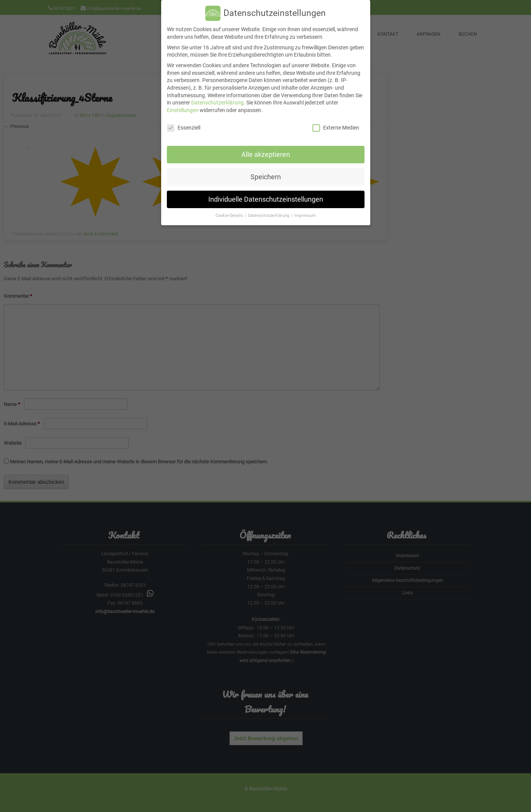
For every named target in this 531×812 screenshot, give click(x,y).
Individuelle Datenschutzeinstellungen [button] (266, 191)
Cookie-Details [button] (230, 208)
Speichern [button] (266, 169)
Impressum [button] (305, 208)
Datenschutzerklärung (217, 95)
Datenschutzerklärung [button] (269, 208)
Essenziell (184, 120)
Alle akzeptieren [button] (266, 147)
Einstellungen (183, 103)
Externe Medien (336, 120)
